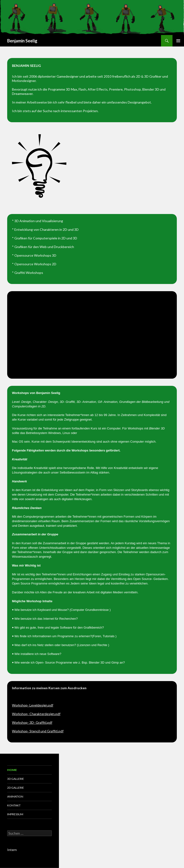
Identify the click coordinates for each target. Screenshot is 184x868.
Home (12, 770)
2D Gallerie (16, 788)
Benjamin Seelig (22, 41)
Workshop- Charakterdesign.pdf (36, 714)
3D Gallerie (16, 779)
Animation (15, 796)
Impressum (15, 814)
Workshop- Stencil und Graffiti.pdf (38, 731)
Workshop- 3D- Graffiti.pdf (32, 722)
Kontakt (14, 805)
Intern (12, 850)
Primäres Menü (178, 41)
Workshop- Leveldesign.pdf (33, 705)
